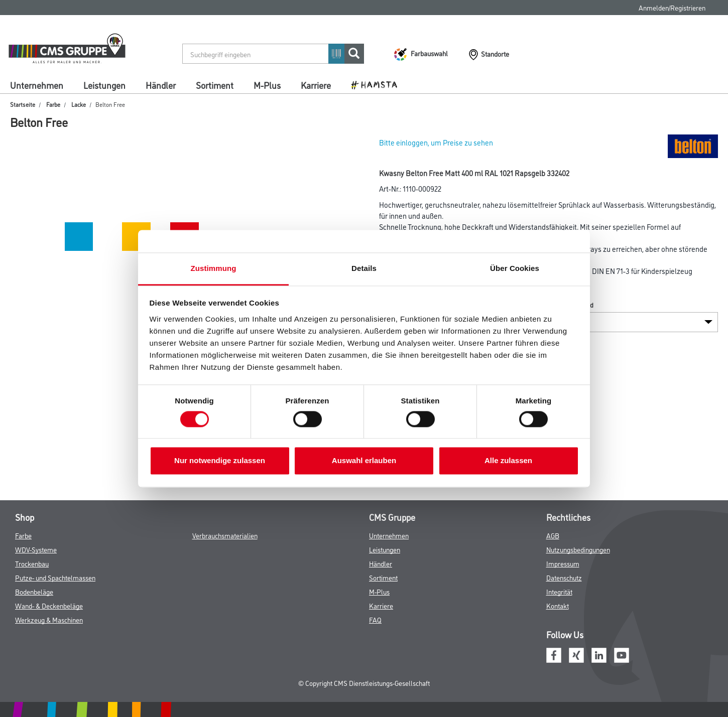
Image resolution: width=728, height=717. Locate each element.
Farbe (53, 104)
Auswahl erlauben (364, 461)
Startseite (23, 104)
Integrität (559, 591)
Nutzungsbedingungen (578, 549)
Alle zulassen (508, 461)
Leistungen (104, 85)
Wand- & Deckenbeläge (49, 605)
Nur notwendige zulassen (220, 461)
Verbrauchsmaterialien (225, 535)
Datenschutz (564, 577)
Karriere (316, 85)
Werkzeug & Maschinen (49, 619)
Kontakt (558, 605)
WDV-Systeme (36, 549)
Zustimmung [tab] (214, 268)
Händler (161, 85)
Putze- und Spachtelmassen (55, 577)
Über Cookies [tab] (515, 268)
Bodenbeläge (34, 591)
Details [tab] (364, 268)
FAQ (375, 619)
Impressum (563, 563)
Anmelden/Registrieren (672, 7)
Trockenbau (32, 563)
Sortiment (215, 85)
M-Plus (267, 85)
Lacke (79, 104)
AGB (553, 535)
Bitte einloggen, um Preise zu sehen (436, 142)
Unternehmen (37, 85)
